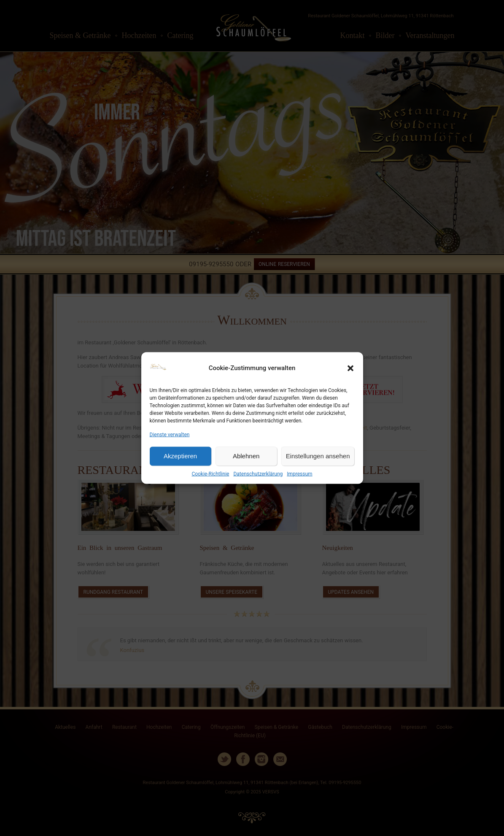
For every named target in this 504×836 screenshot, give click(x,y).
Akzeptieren (180, 456)
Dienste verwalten (170, 434)
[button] (350, 368)
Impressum (299, 474)
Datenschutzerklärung (258, 474)
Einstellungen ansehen (318, 456)
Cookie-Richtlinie (210, 474)
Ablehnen (246, 456)
